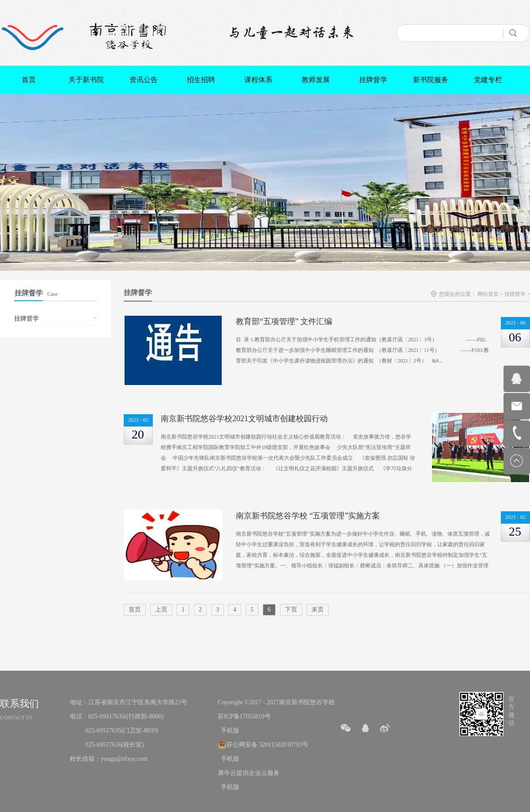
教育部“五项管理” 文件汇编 (284, 321)
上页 (161, 610)
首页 (29, 80)
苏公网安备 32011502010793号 (267, 745)
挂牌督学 (515, 294)
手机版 (229, 731)
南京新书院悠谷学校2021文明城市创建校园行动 (244, 419)
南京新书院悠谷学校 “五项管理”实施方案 (308, 516)
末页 (318, 610)
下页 (291, 610)
